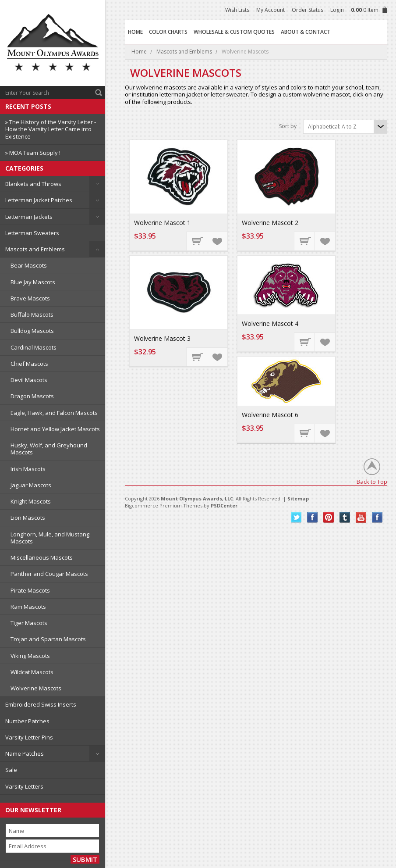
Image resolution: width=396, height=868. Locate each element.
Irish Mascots (28, 469)
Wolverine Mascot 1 (162, 223)
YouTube (361, 517)
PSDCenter (224, 505)
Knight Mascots (31, 501)
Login (337, 10)
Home (139, 52)
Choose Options (197, 241)
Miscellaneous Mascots (42, 557)
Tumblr (345, 517)
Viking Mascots (30, 656)
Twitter (296, 517)
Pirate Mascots (30, 590)
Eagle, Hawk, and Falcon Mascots (54, 413)
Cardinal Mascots (34, 347)
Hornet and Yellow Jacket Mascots (55, 429)
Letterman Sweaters (32, 233)
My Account (270, 10)
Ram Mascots (28, 607)
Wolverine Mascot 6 (270, 415)
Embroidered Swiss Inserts (41, 704)
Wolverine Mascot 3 (162, 338)
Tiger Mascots (29, 623)
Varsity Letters (24, 786)
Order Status (308, 10)
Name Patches (25, 754)
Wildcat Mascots (32, 672)
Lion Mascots (28, 518)
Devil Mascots (29, 380)
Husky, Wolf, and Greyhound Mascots (49, 449)
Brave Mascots (30, 298)
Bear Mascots (29, 265)
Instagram (377, 517)
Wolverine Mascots (36, 688)
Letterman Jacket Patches (39, 200)
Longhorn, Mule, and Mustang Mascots (50, 538)
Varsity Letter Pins (29, 737)
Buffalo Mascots (32, 314)
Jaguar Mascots (31, 485)
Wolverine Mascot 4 (270, 323)
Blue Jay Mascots (33, 282)
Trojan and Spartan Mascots (48, 639)
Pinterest (329, 517)
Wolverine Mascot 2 (270, 223)
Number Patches (27, 721)
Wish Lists (237, 10)
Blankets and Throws (33, 184)
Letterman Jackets (29, 217)
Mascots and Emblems (35, 249)
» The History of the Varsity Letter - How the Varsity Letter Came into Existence (51, 129)
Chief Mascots (29, 364)
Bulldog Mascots (32, 331)
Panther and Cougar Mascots (49, 574)
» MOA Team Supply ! (33, 153)
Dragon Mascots (32, 396)
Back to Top (372, 481)
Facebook (313, 517)
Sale (11, 770)
